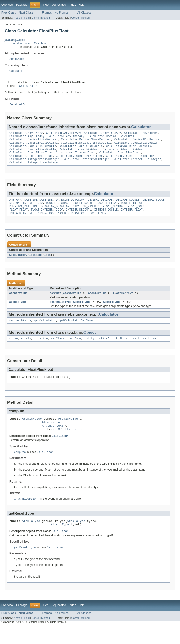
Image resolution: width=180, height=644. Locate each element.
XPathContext (123, 302)
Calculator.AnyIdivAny (63, 135)
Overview (7, 5)
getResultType (60, 311)
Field (27, 18)
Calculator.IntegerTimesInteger (34, 169)
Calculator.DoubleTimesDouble (33, 153)
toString (123, 349)
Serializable (17, 59)
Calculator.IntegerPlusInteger (137, 165)
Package (22, 5)
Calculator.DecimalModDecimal (138, 142)
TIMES (102, 221)
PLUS (91, 221)
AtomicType (17, 311)
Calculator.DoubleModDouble (81, 150)
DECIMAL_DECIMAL (100, 206)
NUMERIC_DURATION (71, 221)
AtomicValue (18, 302)
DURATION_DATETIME (24, 214)
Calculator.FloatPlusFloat (120, 157)
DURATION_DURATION (55, 214)
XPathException (71, 443)
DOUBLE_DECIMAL (58, 210)
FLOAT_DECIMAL (113, 214)
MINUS (42, 221)
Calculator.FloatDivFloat (79, 153)
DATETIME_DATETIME (39, 206)
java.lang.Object (15, 40)
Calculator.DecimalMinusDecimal (86, 142)
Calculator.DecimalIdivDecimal (34, 142)
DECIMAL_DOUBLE (128, 206)
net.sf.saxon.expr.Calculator (29, 43)
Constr (35, 18)
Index (72, 5)
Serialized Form (19, 106)
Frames (47, 13)
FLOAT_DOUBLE (138, 214)
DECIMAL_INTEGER (22, 210)
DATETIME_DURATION (70, 206)
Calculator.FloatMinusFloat (31, 157)
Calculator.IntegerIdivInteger (130, 161)
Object (90, 343)
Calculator (16, 71)
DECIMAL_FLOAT (154, 206)
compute (56, 302)
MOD (52, 221)
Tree (46, 5)
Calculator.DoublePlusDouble (128, 150)
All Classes (84, 13)
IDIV (59, 218)
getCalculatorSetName (76, 330)
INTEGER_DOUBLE (106, 218)
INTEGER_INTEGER (22, 221)
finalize (41, 349)
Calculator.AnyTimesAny (66, 138)
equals (26, 349)
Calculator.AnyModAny (141, 135)
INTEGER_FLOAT (132, 218)
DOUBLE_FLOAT (108, 210)
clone (14, 349)
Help (82, 5)
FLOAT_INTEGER (42, 218)
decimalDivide (20, 330)
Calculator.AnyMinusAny (103, 135)
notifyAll (105, 349)
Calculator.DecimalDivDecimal (111, 138)
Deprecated (59, 5)
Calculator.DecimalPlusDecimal (34, 146)
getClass (58, 349)
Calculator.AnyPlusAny (27, 138)
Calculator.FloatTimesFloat (31, 161)
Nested (18, 18)
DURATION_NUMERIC (86, 214)
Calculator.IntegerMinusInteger (34, 165)
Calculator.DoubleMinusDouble (33, 150)
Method (45, 18)
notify (89, 349)
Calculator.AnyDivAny (26, 135)
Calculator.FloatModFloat (76, 157)
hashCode (74, 349)
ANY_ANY (15, 206)
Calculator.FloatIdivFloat (124, 153)
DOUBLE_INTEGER (133, 210)
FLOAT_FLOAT (19, 218)
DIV (40, 210)
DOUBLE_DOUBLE (83, 210)
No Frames (62, 13)
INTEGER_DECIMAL (79, 218)
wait (136, 349)
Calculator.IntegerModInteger (86, 165)
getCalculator (45, 330)
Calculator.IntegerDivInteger (79, 161)
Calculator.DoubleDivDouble (136, 146)
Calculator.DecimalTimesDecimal (86, 146)
